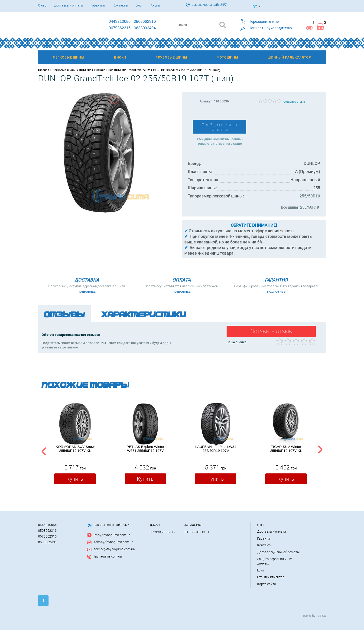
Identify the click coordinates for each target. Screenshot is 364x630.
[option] (75, 445)
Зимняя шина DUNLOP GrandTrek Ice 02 (122, 70)
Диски (155, 525)
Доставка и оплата (68, 5)
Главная (44, 70)
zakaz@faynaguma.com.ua (114, 542)
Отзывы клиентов (271, 577)
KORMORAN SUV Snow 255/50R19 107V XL (75, 449)
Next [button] (320, 451)
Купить (75, 479)
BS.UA (322, 616)
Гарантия (98, 5)
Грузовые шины (162, 532)
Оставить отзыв (294, 102)
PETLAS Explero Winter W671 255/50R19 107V (145, 449)
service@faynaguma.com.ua (114, 549)
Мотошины (192, 525)
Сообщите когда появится (219, 127)
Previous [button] (43, 451)
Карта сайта (267, 584)
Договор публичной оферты (278, 552)
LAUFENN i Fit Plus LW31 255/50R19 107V (216, 449)
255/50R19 (310, 196)
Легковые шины (64, 70)
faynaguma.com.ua (108, 556)
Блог (139, 5)
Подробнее (87, 292)
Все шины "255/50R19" (301, 207)
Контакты (120, 5)
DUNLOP (85, 70)
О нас (42, 5)
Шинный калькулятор (289, 57)
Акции (155, 5)
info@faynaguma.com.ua (112, 535)
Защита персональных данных (275, 561)
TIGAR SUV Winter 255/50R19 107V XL (286, 449)
